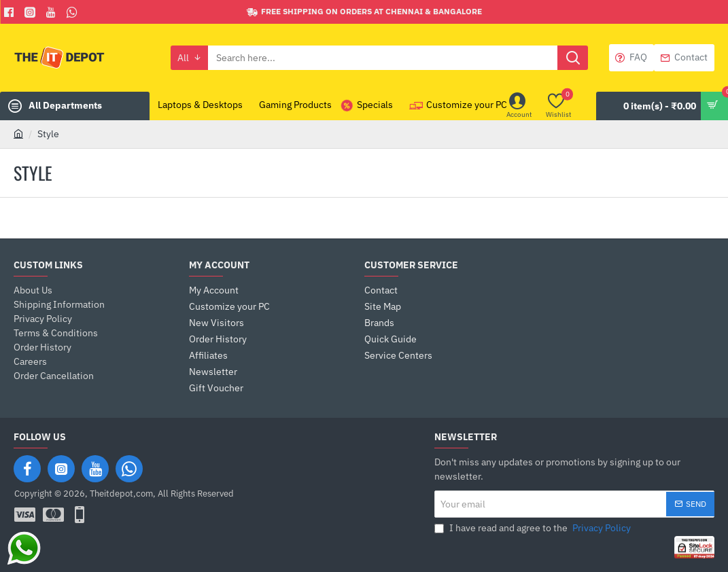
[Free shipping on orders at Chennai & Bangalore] (364, 12)
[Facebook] (11, 12)
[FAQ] (631, 58)
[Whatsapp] (74, 12)
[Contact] (684, 58)
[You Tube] (53, 12)
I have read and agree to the (534, 528)
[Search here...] (573, 58)
